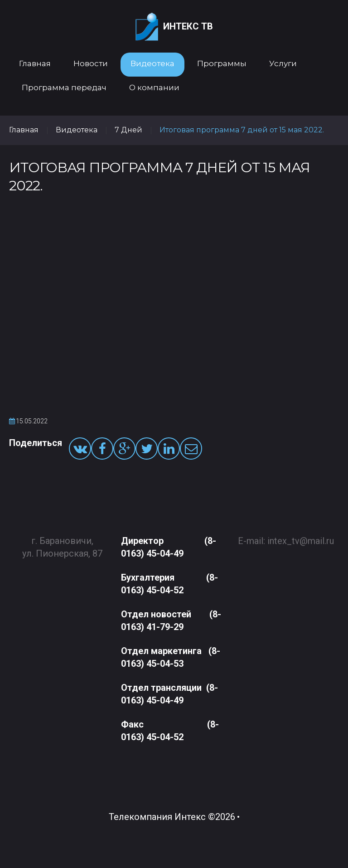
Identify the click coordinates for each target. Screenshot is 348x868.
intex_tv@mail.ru (301, 537)
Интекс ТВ (174, 27)
